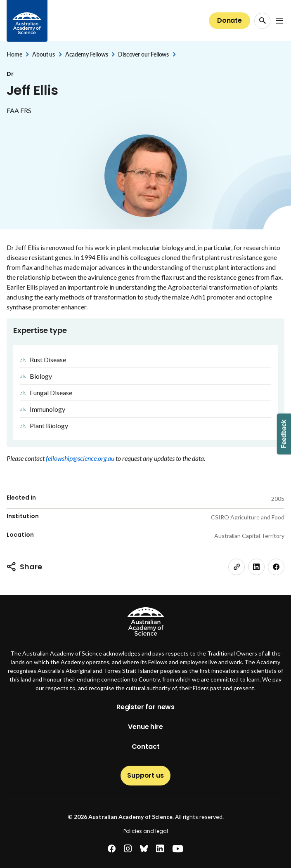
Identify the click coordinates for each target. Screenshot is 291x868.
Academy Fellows (87, 54)
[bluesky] (144, 849)
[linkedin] (256, 567)
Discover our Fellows (143, 54)
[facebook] (276, 567)
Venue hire (145, 727)
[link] (237, 567)
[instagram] (128, 849)
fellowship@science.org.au (81, 458)
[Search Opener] (262, 21)
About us (44, 54)
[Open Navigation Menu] (279, 21)
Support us (145, 775)
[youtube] (178, 849)
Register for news (145, 707)
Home (14, 54)
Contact (146, 747)
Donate (229, 20)
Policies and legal (146, 831)
